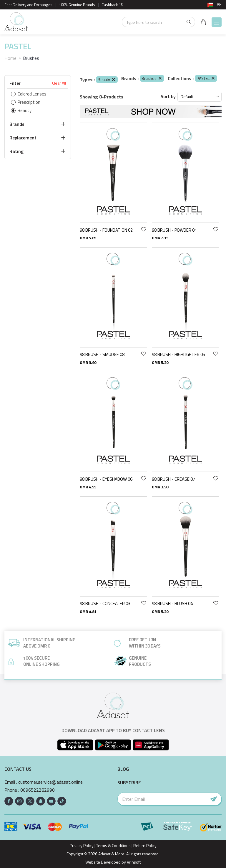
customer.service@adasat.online (50, 782)
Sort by (168, 97)
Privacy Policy (82, 845)
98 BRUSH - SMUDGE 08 (102, 354)
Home (10, 58)
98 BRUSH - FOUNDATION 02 (106, 230)
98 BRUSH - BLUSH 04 (172, 603)
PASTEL (206, 78)
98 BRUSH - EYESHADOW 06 (106, 479)
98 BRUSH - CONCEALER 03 (105, 603)
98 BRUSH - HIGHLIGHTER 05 (178, 354)
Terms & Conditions (113, 845)
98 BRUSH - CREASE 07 (173, 479)
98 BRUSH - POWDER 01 (174, 230)
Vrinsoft (133, 862)
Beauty (107, 79)
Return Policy (145, 845)
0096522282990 (38, 790)
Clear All (59, 83)
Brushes (152, 78)
